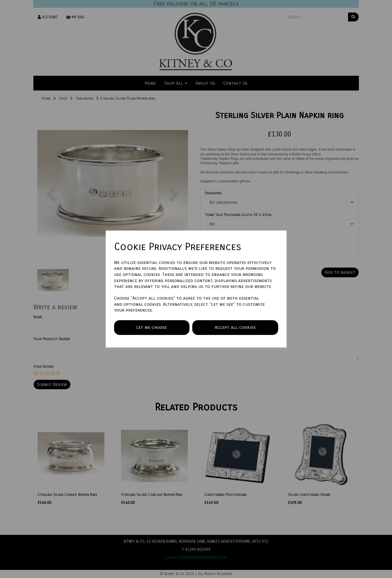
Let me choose (152, 327)
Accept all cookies (235, 327)
